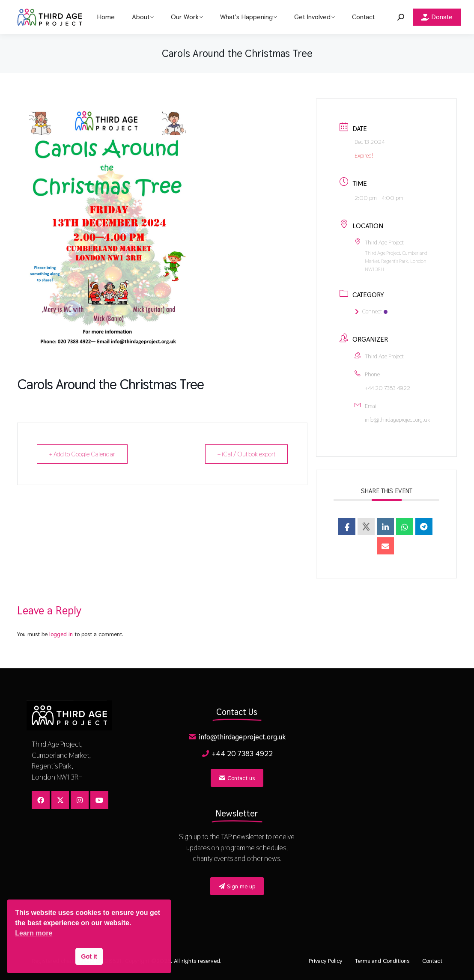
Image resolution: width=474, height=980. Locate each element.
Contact (432, 961)
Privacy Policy (325, 961)
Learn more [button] (34, 933)
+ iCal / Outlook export (246, 454)
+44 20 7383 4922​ (388, 388)
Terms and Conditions (382, 961)
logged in (61, 634)
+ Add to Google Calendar (82, 454)
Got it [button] (89, 956)
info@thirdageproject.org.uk (397, 420)
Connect (371, 311)
